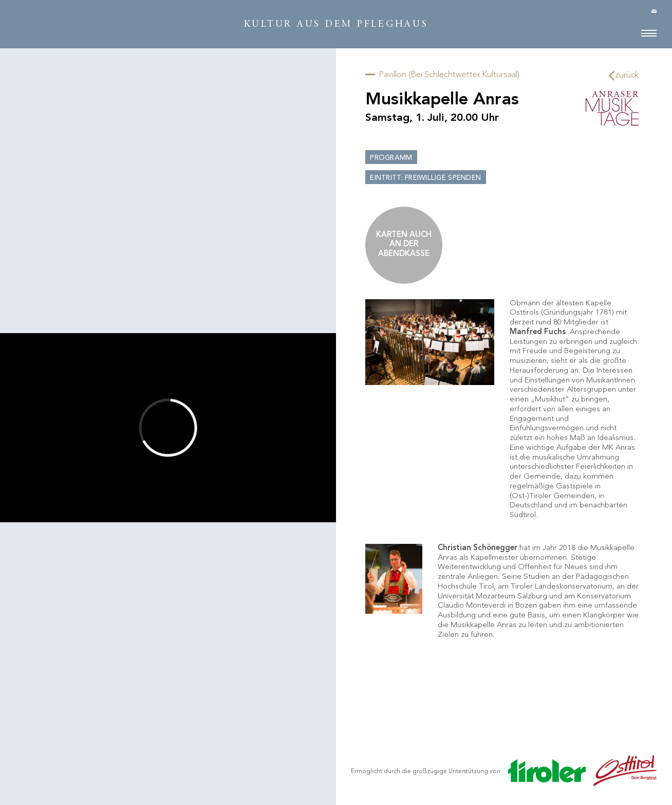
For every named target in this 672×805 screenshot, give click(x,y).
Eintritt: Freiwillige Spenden (425, 178)
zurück (624, 75)
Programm (391, 158)
